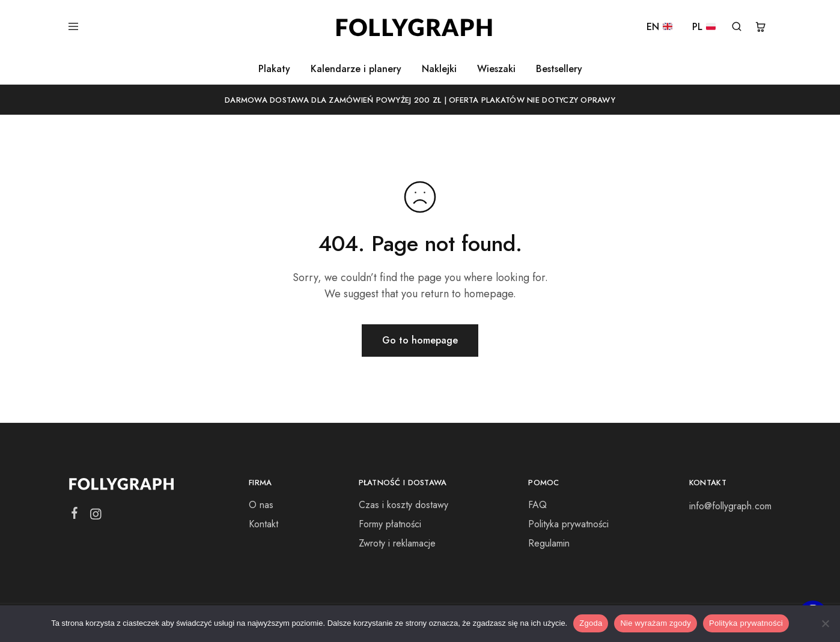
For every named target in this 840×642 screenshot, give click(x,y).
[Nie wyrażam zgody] (825, 623)
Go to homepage (420, 340)
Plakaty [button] (274, 69)
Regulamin (549, 543)
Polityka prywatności (568, 524)
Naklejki (439, 69)
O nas (261, 505)
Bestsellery (559, 69)
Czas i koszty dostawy (403, 505)
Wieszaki (496, 69)
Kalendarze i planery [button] (356, 69)
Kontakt (263, 524)
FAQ (537, 505)
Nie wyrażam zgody (656, 623)
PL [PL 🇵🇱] (704, 27)
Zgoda (591, 623)
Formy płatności (390, 524)
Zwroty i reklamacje (397, 543)
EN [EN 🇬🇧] (659, 27)
